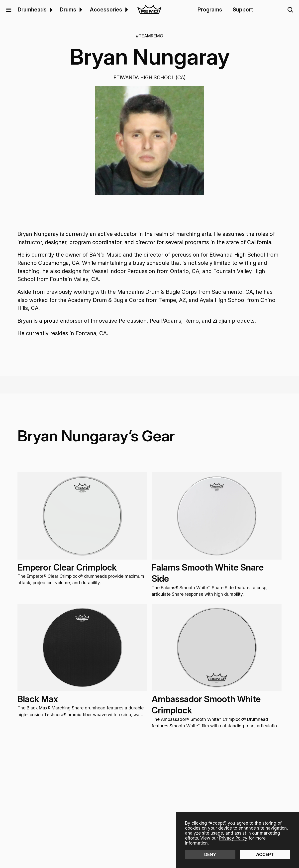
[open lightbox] (149, 140)
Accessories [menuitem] (106, 9)
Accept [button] (265, 854)
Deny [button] (210, 854)
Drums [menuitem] (68, 9)
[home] (149, 10)
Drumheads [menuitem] (32, 9)
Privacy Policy (233, 838)
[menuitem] (50, 10)
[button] (9, 10)
